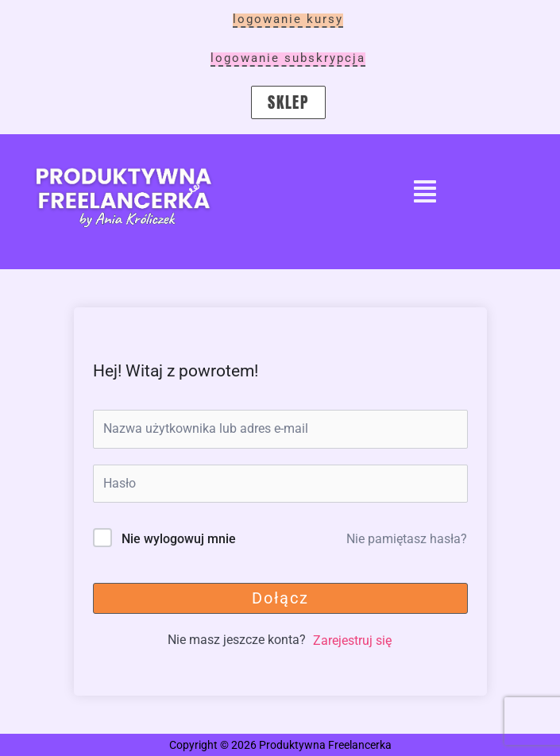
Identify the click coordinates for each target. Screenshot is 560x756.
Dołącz (280, 598)
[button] (425, 193)
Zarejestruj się (352, 640)
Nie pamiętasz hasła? (407, 539)
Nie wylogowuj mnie (179, 539)
